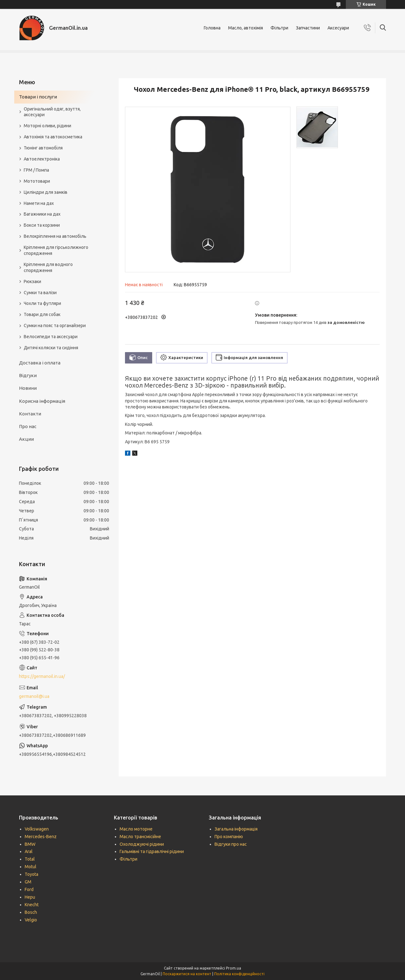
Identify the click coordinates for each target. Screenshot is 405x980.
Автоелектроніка (42, 159)
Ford (29, 889)
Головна (212, 28)
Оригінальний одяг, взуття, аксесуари (52, 112)
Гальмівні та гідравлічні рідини (152, 851)
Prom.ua (234, 968)
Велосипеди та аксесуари (51, 337)
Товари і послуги (38, 97)
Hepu (30, 897)
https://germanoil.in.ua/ (42, 676)
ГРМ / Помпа (36, 170)
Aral (29, 851)
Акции (26, 439)
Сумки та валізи (40, 293)
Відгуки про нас (231, 844)
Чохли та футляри (42, 303)
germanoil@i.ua (34, 696)
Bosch (31, 912)
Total (30, 859)
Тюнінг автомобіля (43, 148)
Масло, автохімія (246, 28)
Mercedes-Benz (41, 837)
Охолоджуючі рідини (142, 844)
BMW (30, 844)
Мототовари (37, 181)
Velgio (31, 920)
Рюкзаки (32, 281)
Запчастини (308, 28)
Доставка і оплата (40, 363)
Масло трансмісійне (140, 837)
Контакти (30, 414)
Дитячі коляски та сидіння (51, 348)
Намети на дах (39, 203)
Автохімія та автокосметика (53, 137)
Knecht (32, 905)
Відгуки (28, 375)
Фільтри (279, 28)
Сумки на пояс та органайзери (55, 326)
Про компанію (229, 837)
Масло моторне (136, 829)
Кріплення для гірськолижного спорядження (56, 250)
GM (28, 882)
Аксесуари (338, 28)
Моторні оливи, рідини (47, 126)
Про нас (28, 426)
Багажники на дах (42, 214)
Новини (28, 388)
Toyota (31, 874)
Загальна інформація (236, 829)
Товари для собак (42, 314)
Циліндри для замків (46, 192)
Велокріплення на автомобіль (55, 236)
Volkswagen (37, 829)
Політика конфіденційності (239, 974)
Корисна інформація (42, 401)
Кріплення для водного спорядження (48, 267)
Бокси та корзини (42, 225)
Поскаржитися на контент (187, 974)
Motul (31, 867)
